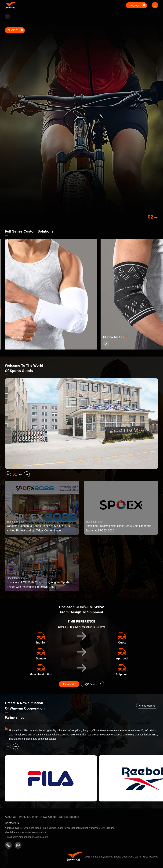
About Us (11, 817)
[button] (8, 474)
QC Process (92, 684)
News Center (48, 817)
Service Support (69, 817)
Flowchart (68, 684)
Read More (147, 706)
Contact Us (12, 823)
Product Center (28, 817)
